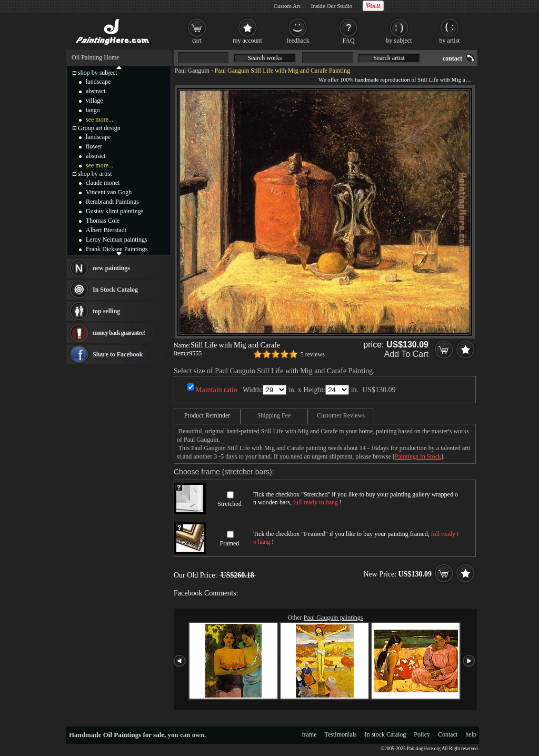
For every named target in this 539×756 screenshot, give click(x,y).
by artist (450, 41)
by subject (399, 41)
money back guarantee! (119, 333)
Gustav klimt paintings (114, 211)
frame (310, 734)
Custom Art (287, 6)
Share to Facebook (118, 354)
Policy (422, 734)
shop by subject (98, 73)
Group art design (99, 128)
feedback (298, 41)
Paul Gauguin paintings (333, 618)
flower (94, 146)
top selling (106, 311)
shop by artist (95, 174)
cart (197, 41)
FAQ (348, 41)
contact (452, 58)
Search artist (389, 58)
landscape (98, 82)
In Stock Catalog (115, 290)
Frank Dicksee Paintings (117, 249)
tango (93, 110)
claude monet (103, 183)
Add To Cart (406, 354)
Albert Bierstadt (106, 230)
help (471, 734)
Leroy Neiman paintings (117, 240)
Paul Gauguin (192, 71)
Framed (230, 543)
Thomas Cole (103, 221)
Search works (265, 58)
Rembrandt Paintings (112, 202)
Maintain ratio (216, 390)
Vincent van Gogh (109, 192)
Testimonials (341, 734)
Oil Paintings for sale (134, 735)
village (94, 101)
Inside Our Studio (332, 6)
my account (247, 41)
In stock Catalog (386, 734)
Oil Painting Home (96, 57)
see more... (99, 120)
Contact (448, 734)
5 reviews (313, 354)
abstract (96, 91)
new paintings (111, 268)
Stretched (229, 504)
